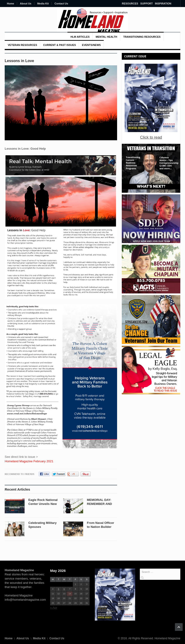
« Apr (54, 608)
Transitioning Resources (142, 37)
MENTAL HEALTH (106, 37)
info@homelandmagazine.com (25, 600)
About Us (26, 4)
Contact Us (61, 4)
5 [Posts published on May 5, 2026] (58, 589)
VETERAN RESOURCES (22, 45)
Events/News (91, 45)
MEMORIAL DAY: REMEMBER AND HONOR (99, 504)
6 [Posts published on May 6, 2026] (64, 589)
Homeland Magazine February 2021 (29, 461)
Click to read (151, 137)
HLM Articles (80, 37)
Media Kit (43, 4)
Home (11, 4)
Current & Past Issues (59, 45)
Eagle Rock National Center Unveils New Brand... (43, 504)
